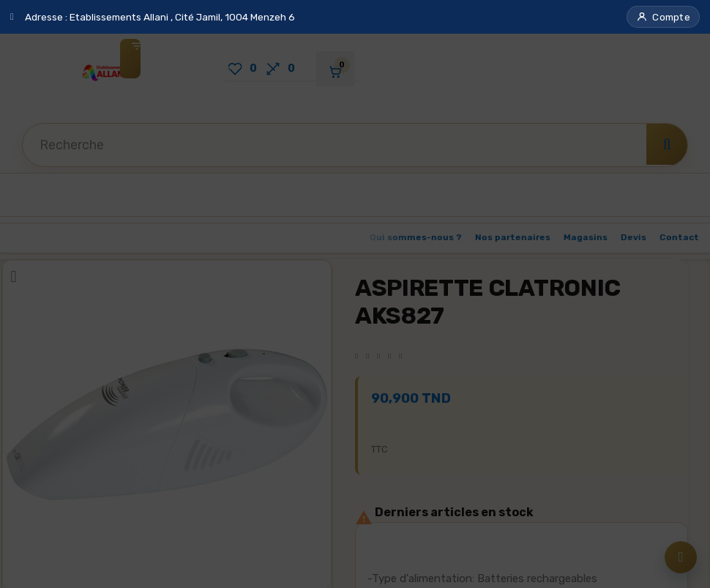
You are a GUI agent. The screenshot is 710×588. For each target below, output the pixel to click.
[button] (663, 17)
